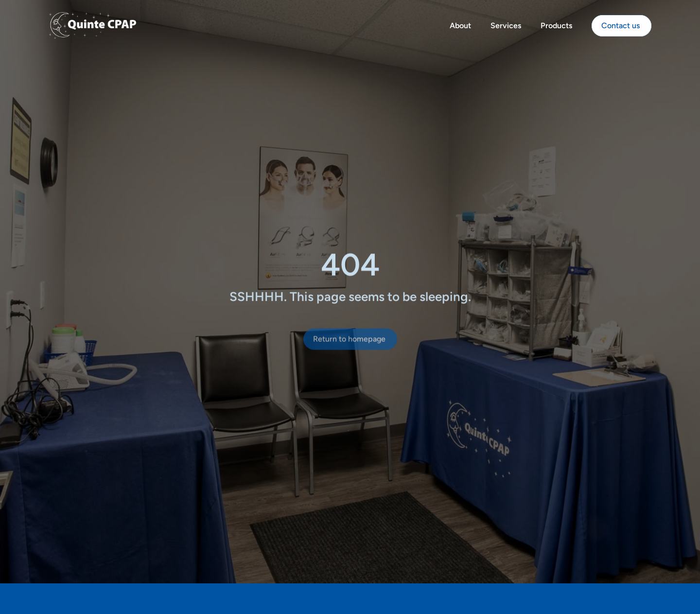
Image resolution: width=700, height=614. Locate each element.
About (460, 24)
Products (556, 24)
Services (506, 24)
